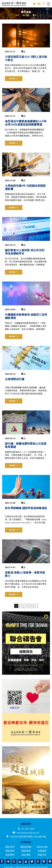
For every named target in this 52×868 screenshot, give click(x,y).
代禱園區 (42, 851)
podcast (38, 861)
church (20, 861)
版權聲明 (10, 855)
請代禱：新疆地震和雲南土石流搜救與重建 (26, 445)
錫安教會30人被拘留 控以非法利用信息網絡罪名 (25, 252)
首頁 (17, 15)
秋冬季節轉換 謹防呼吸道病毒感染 (26, 508)
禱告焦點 (26, 15)
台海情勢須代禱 (15, 379)
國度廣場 (26, 851)
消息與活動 (42, 847)
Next (48, 643)
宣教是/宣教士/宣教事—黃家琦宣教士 (25, 574)
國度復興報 (26, 847)
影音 (34, 4)
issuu (44, 861)
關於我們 (10, 847)
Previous (4, 643)
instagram (14, 861)
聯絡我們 (10, 851)
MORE (12, 79)
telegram (8, 861)
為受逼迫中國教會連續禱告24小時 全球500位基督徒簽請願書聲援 (26, 123)
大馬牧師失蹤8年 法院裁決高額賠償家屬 (25, 187)
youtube (26, 861)
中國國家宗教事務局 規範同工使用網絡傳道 (26, 316)
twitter (32, 861)
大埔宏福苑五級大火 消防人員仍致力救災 (26, 58)
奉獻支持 (42, 855)
